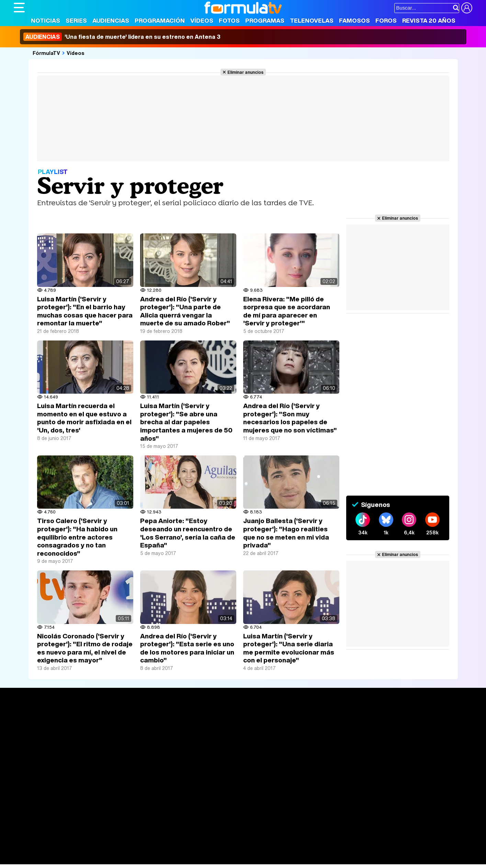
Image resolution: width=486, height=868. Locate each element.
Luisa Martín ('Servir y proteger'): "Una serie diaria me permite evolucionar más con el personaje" (289, 648)
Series (76, 20)
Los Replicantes (69, 831)
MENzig (59, 859)
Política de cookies (160, 801)
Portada (30, 721)
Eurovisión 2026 (309, 741)
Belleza (94, 850)
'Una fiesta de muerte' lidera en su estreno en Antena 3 (122, 37)
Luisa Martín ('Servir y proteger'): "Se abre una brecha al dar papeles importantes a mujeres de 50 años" (186, 422)
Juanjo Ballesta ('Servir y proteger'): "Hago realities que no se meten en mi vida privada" (286, 533)
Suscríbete (396, 746)
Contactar (274, 801)
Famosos (354, 20)
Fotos (229, 20)
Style (78, 859)
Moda (75, 850)
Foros (386, 20)
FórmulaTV (46, 53)
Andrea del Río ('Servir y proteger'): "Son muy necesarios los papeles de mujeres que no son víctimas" (290, 418)
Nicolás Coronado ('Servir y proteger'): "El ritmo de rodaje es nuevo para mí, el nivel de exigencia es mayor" (85, 648)
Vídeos (202, 20)
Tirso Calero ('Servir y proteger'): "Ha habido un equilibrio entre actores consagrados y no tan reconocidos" (77, 537)
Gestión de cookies (208, 801)
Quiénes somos (33, 801)
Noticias (46, 20)
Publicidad (246, 801)
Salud (153, 850)
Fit (187, 850)
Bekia (58, 850)
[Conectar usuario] (467, 8)
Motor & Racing (154, 859)
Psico (218, 850)
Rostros (391, 721)
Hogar (201, 850)
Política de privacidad (110, 801)
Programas (265, 20)
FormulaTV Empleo (84, 841)
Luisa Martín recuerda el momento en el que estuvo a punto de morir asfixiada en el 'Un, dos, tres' (84, 418)
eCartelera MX (157, 841)
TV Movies (121, 743)
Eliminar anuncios (245, 72)
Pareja (114, 850)
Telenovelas (312, 20)
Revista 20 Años (429, 20)
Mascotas (240, 850)
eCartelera (123, 841)
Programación (160, 20)
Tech (103, 859)
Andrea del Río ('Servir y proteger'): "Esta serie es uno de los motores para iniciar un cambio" (187, 648)
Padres (134, 850)
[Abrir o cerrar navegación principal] (19, 8)
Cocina (172, 850)
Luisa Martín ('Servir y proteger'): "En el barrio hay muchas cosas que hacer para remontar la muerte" (85, 311)
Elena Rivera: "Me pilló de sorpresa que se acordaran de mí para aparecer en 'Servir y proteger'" (287, 311)
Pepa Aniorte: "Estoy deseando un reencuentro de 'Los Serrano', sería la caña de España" (188, 533)
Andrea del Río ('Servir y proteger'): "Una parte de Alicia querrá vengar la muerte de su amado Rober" (185, 311)
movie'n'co (191, 841)
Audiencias (111, 20)
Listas (115, 736)
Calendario (121, 729)
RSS (295, 801)
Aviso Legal (68, 801)
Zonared (187, 859)
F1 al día (122, 859)
